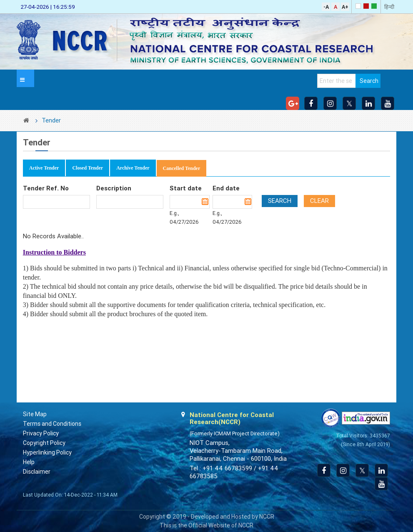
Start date (186, 188)
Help (29, 462)
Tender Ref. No (46, 188)
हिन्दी (389, 7)
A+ (345, 7)
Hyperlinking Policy (47, 452)
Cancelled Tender (182, 168)
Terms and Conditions (52, 424)
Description (114, 188)
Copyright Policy (44, 443)
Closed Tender (88, 168)
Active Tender (44, 168)
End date (226, 188)
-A (326, 7)
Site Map (35, 414)
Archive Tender (133, 168)
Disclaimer (37, 472)
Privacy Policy (41, 433)
